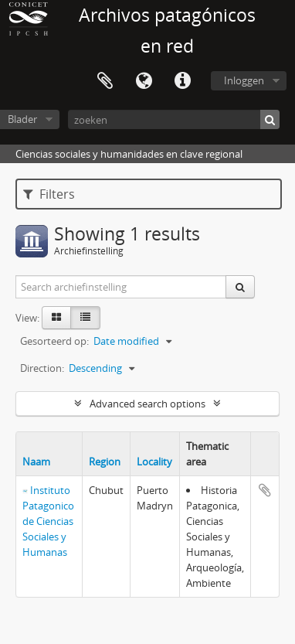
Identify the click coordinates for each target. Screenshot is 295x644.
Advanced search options (147, 404)
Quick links (182, 81)
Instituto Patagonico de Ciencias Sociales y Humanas (48, 521)
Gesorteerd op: (54, 341)
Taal (144, 81)
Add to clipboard (265, 490)
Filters (49, 194)
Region (105, 462)
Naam (36, 462)
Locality (154, 462)
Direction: (42, 368)
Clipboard (105, 81)
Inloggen (244, 80)
